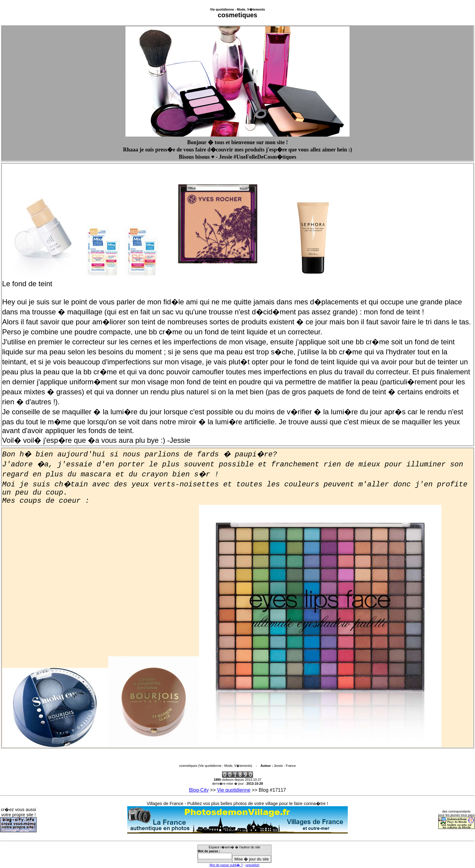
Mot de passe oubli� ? (226, 865)
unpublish (253, 865)
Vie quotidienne (234, 790)
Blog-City (199, 790)
